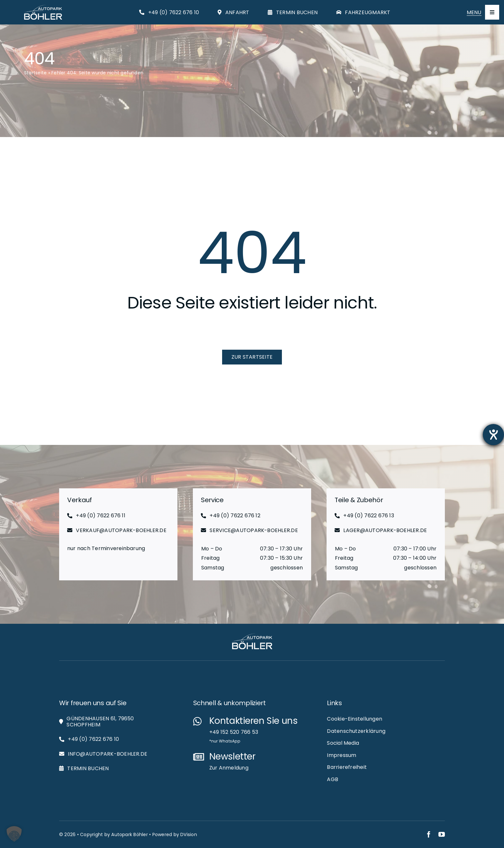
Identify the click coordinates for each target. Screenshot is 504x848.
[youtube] (442, 834)
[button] (14, 834)
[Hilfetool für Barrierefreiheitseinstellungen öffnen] (493, 435)
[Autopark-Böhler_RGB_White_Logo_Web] (43, 7)
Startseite (35, 73)
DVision (189, 834)
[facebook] (429, 834)
